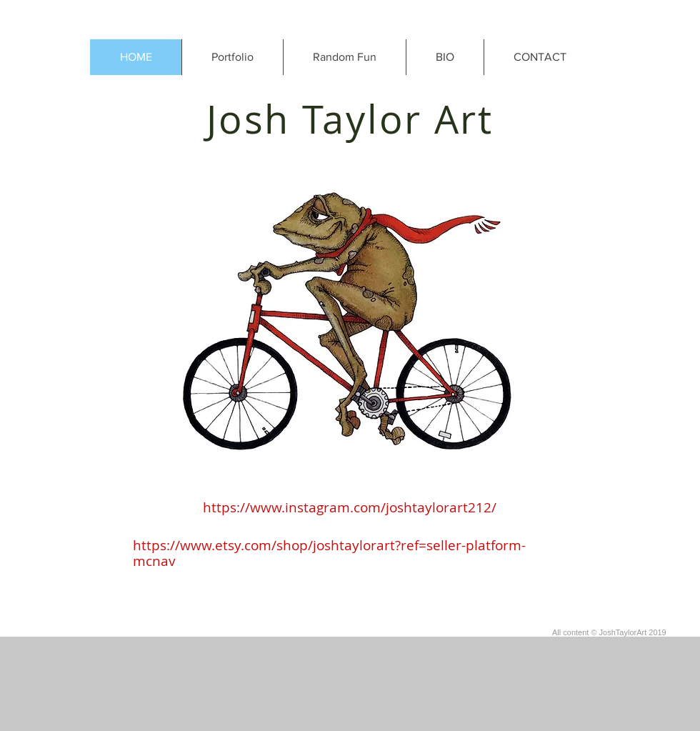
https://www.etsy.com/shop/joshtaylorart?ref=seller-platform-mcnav (329, 553)
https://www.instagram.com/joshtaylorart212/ (350, 507)
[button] (232, 57)
